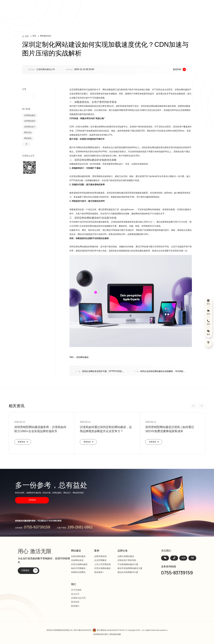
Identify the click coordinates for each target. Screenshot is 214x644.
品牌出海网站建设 (126, 556)
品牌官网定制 (100, 556)
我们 (170, 6)
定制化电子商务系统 (127, 560)
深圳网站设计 (30, 127)
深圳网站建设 (30, 115)
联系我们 (75, 606)
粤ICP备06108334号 (82, 630)
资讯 (162, 6)
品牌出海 (150, 6)
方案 (139, 6)
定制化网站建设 (78, 556)
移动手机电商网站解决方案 (130, 568)
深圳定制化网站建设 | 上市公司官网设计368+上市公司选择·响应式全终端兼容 (58, 6)
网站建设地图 (115, 634)
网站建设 (119, 6)
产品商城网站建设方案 (128, 564)
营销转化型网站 (78, 572)
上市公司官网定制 (102, 564)
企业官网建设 (100, 560)
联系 (179, 6)
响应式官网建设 (78, 568)
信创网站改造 (77, 560)
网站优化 (28, 133)
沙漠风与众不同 (78, 598)
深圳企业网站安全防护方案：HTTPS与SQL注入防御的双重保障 (100, 372)
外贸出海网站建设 (79, 564)
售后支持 (75, 602)
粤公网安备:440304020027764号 (111, 630)
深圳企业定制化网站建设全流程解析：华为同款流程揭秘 (159, 372)
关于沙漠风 (76, 590)
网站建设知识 (46, 36)
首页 (108, 6)
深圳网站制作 (30, 121)
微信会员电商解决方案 (128, 572)
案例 (131, 6)
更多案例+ (99, 572)
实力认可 (75, 594)
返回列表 (179, 69)
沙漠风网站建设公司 (46, 69)
